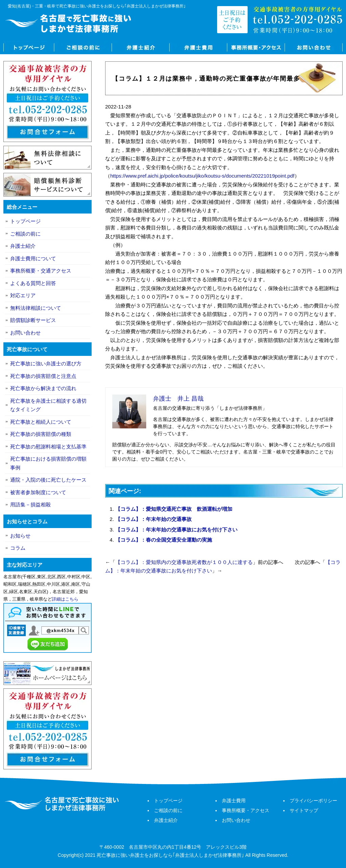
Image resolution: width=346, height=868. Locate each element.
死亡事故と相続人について (41, 422)
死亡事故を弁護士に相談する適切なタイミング (48, 405)
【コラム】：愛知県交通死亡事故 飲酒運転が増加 (174, 509)
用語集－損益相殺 (31, 504)
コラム (18, 548)
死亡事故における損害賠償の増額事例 (48, 463)
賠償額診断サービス (33, 320)
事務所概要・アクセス (256, 47)
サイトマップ (304, 810)
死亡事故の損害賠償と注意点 (43, 376)
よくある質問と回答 (33, 283)
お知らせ (20, 536)
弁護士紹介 (141, 47)
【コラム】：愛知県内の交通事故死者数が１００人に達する (184, 562)
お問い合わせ (314, 47)
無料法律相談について (36, 308)
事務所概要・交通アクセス (41, 271)
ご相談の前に (83, 47)
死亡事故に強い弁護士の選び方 (46, 364)
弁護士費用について (33, 258)
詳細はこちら (65, 599)
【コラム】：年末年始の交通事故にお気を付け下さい (176, 530)
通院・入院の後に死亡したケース (48, 480)
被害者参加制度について (38, 492)
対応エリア (23, 295)
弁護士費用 (198, 47)
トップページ (29, 47)
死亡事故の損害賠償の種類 (41, 434)
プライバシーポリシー (313, 801)
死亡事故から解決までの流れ (43, 388)
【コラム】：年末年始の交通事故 (153, 519)
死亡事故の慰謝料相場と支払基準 (48, 447)
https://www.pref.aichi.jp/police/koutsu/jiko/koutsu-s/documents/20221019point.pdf (202, 176)
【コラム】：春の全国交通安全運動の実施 (164, 540)
